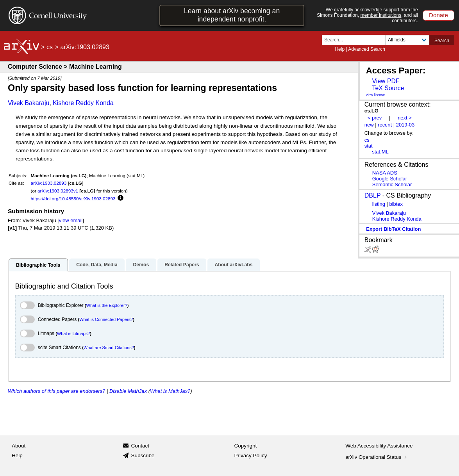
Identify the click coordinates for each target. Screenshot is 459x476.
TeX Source (388, 88)
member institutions (381, 15)
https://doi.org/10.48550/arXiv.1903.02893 (73, 199)
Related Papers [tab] (182, 265)
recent (385, 125)
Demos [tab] (141, 265)
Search (442, 41)
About (19, 446)
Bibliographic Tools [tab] (38, 265)
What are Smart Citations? (109, 348)
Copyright (246, 446)
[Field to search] (407, 40)
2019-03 (405, 125)
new (369, 125)
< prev (375, 118)
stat (369, 146)
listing (379, 204)
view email (71, 220)
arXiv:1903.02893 (49, 183)
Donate (438, 15)
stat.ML (380, 152)
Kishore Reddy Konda (83, 103)
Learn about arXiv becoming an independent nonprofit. (232, 15)
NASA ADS (385, 173)
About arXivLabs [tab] (233, 265)
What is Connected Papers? (106, 319)
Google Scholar (390, 179)
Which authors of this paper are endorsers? (56, 391)
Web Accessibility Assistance (379, 446)
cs (50, 47)
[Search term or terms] (356, 40)
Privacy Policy (251, 455)
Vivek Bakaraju (29, 103)
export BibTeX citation (393, 229)
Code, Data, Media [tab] (97, 265)
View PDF (386, 81)
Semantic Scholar (392, 185)
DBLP (373, 195)
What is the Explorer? (107, 305)
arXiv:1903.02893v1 (58, 191)
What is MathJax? (170, 391)
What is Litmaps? (73, 333)
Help (340, 49)
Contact (140, 446)
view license (376, 95)
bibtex (396, 204)
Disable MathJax (128, 391)
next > (405, 118)
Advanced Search (367, 49)
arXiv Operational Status (377, 457)
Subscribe (143, 455)
